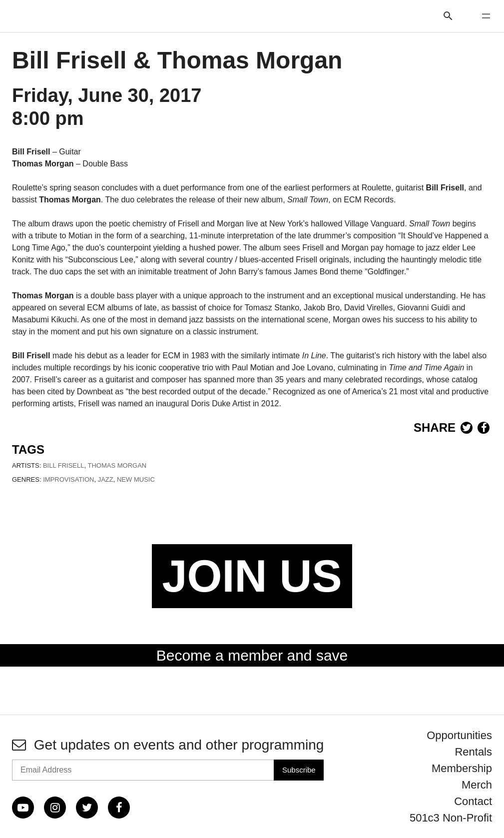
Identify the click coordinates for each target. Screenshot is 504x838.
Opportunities (459, 735)
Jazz (106, 479)
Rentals (473, 752)
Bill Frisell (64, 465)
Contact (473, 801)
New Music (136, 479)
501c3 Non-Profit (451, 818)
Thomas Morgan (117, 465)
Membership (462, 768)
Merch (477, 785)
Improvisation (68, 479)
